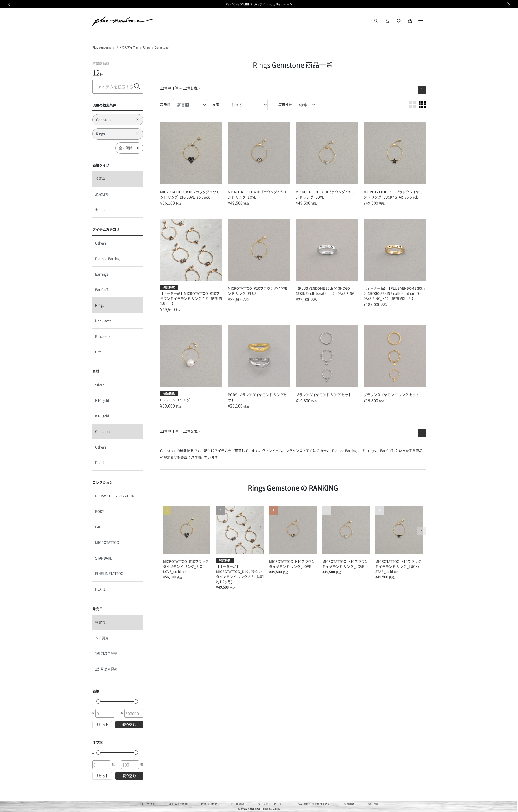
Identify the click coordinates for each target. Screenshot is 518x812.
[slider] (98, 701)
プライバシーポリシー (271, 804)
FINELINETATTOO (109, 573)
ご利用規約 (238, 804)
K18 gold (102, 416)
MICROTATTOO (107, 542)
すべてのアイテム (127, 47)
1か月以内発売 (106, 669)
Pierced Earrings (108, 259)
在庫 (216, 105)
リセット (102, 725)
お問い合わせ (209, 804)
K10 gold (102, 400)
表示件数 (285, 105)
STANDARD (104, 558)
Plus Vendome (102, 47)
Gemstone (162, 47)
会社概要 (349, 804)
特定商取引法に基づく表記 (314, 804)
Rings (147, 47)
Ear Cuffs (102, 290)
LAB (98, 527)
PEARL (100, 589)
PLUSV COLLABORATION (115, 496)
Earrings (102, 274)
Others (101, 243)
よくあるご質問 (178, 804)
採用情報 (374, 804)
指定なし (102, 179)
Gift (98, 352)
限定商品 (170, 457)
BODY (100, 511)
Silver (100, 385)
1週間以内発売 (106, 653)
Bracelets (103, 336)
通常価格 (102, 194)
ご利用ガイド (147, 804)
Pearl (99, 462)
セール (100, 210)
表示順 (165, 105)
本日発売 (102, 638)
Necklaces (103, 321)
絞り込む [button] (129, 725)
